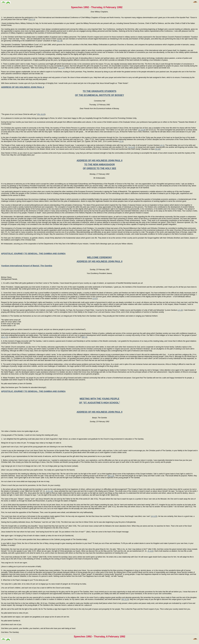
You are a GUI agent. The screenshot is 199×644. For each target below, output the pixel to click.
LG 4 (121, 141)
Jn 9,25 (154, 516)
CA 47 (95, 299)
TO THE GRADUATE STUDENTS (100, 91)
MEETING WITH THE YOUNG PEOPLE (100, 399)
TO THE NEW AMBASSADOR (99, 165)
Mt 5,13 (111, 476)
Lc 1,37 (61, 68)
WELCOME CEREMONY (99, 257)
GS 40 (158, 149)
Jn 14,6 (150, 551)
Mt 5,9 (84, 337)
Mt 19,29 (125, 599)
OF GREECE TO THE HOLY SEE (100, 168)
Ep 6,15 (4, 337)
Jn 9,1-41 (49, 491)
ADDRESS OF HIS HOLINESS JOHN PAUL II (23, 87)
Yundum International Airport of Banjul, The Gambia (27, 266)
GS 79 (59, 41)
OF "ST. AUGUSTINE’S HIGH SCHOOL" (99, 403)
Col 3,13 (131, 147)
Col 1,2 (32, 19)
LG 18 (180, 310)
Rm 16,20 (41, 114)
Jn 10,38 (142, 130)
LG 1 (162, 145)
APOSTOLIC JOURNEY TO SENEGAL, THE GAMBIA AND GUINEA (33, 253)
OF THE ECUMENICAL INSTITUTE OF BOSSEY (99, 95)
